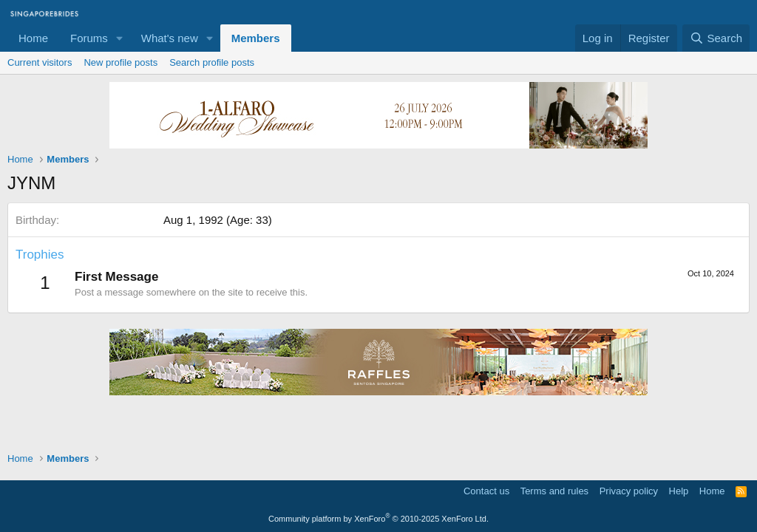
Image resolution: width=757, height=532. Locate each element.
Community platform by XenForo (378, 519)
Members (256, 38)
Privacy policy (629, 491)
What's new (170, 38)
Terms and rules (554, 491)
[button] (120, 38)
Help (679, 491)
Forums (89, 38)
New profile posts (120, 62)
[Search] (716, 38)
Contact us (486, 491)
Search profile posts (212, 62)
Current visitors (40, 62)
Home (33, 38)
